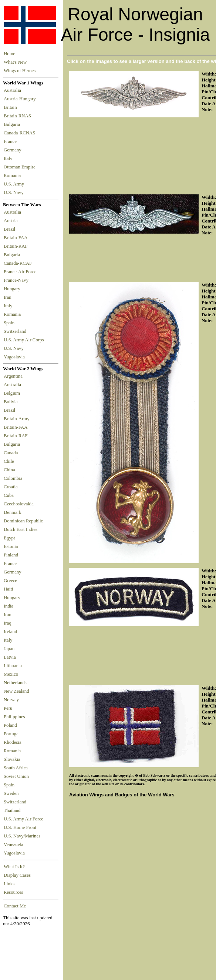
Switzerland (16, 331)
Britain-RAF (17, 246)
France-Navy (17, 280)
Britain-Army (17, 419)
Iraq (8, 623)
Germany (14, 150)
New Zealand (16, 691)
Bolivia (11, 402)
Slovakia (12, 759)
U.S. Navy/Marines (22, 836)
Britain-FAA (17, 238)
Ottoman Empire (21, 167)
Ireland (10, 632)
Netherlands (15, 683)
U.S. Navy (14, 193)
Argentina (13, 376)
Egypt (9, 538)
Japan (9, 649)
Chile (9, 461)
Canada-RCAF (19, 263)
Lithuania (13, 666)
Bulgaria (13, 124)
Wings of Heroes (20, 71)
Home (9, 54)
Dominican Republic (23, 521)
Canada (11, 453)
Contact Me (15, 906)
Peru (8, 708)
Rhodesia (13, 742)
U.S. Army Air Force (23, 819)
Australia (13, 90)
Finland (11, 555)
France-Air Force (21, 272)
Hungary (13, 289)
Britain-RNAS (18, 116)
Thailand (12, 810)
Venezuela (13, 844)
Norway (11, 700)
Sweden (11, 793)
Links (9, 884)
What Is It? (14, 867)
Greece (10, 581)
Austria (12, 221)
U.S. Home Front (20, 827)
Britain (11, 107)
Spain (9, 323)
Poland (10, 725)
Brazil (11, 229)
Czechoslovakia (19, 504)
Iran (9, 297)
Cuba (9, 495)
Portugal (12, 734)
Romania (13, 175)
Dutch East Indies (21, 529)
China (9, 470)
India (9, 606)
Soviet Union (16, 776)
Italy (9, 158)
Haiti (9, 589)
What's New (15, 62)
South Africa (16, 768)
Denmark (13, 512)
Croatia (11, 487)
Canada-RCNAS (21, 133)
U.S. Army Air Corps (24, 340)
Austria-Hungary (21, 99)
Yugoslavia (15, 357)
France (11, 141)
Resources (13, 892)
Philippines (14, 717)
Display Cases (17, 875)
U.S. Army (14, 184)
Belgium (12, 393)
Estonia (11, 546)
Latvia (10, 657)
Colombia (13, 478)
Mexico (11, 674)
